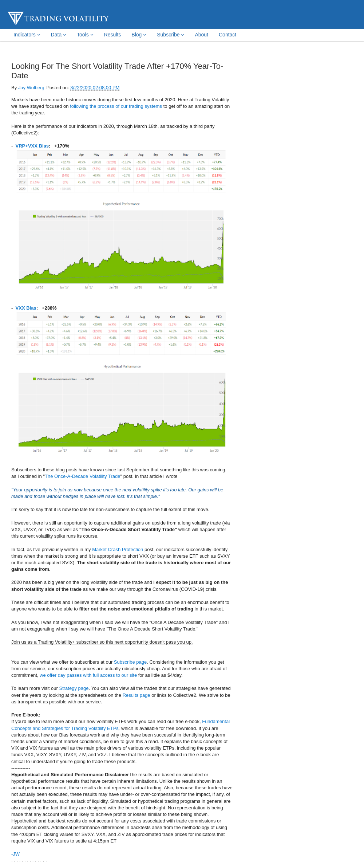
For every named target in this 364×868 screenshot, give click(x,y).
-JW (15, 854)
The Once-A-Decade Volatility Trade (82, 476)
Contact (227, 35)
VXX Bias (26, 308)
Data (59, 35)
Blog (139, 35)
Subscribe (171, 35)
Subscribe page (130, 662)
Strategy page (74, 688)
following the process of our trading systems (116, 106)
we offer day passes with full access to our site (88, 675)
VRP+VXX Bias (32, 146)
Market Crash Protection (118, 549)
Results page (136, 695)
